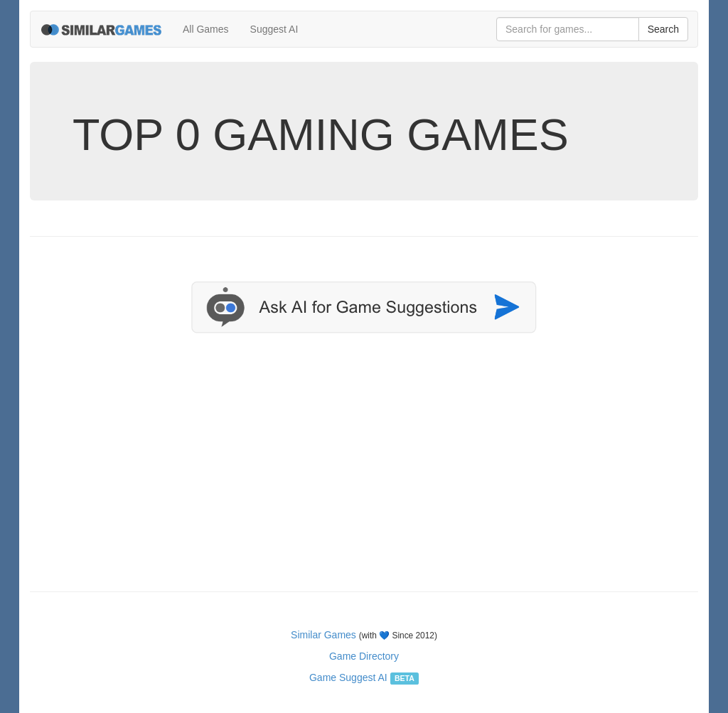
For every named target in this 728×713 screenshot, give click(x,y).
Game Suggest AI (348, 677)
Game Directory (364, 656)
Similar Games (323, 635)
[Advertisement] (364, 478)
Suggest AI (274, 29)
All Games (206, 29)
